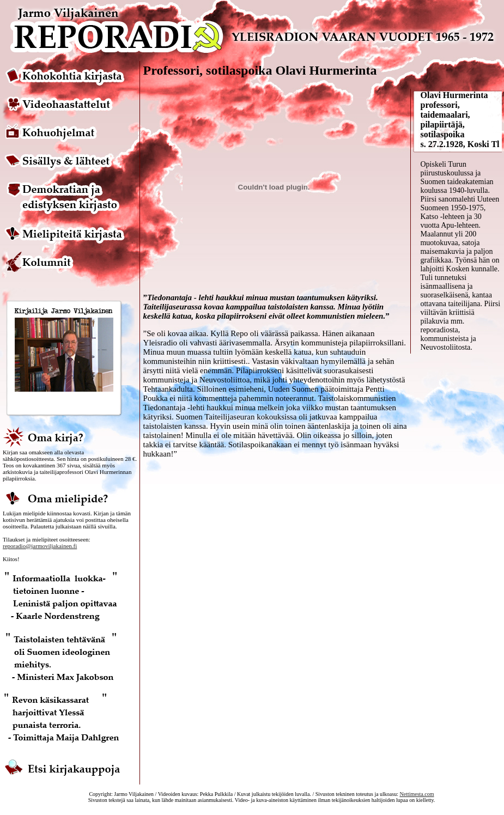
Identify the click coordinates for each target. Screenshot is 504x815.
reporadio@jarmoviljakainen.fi (40, 546)
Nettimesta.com (417, 794)
